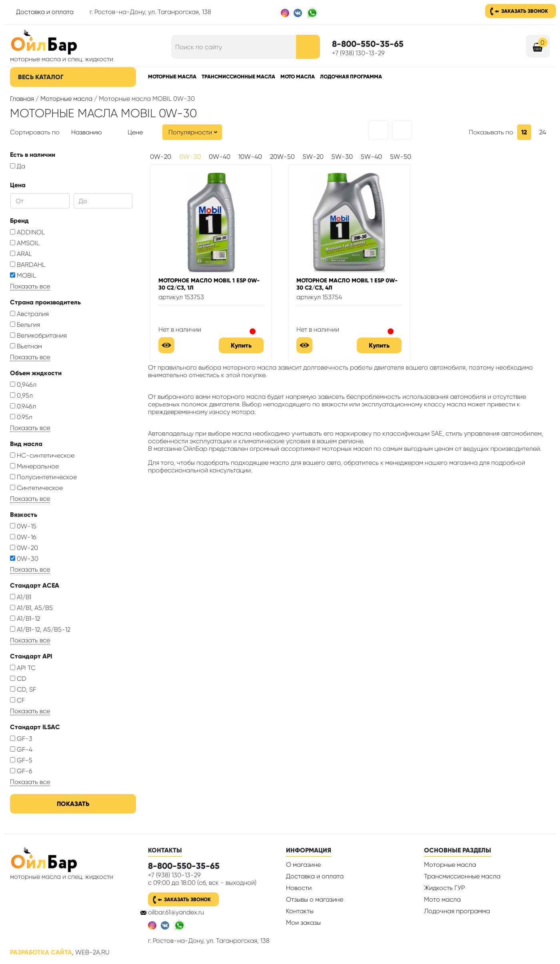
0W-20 (24, 548)
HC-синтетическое (42, 455)
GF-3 (21, 739)
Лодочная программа (351, 77)
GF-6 (21, 771)
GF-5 (21, 760)
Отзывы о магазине (315, 899)
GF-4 (21, 749)
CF (17, 700)
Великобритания (38, 335)
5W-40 (371, 157)
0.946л (23, 406)
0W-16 (23, 537)
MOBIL (23, 275)
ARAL (21, 254)
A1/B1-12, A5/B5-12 (40, 629)
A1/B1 (21, 597)
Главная (22, 99)
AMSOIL (25, 243)
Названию (87, 132)
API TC (23, 668)
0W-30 (24, 559)
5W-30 (342, 157)
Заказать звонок (525, 11)
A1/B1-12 (25, 619)
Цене (135, 132)
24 (543, 132)
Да (18, 166)
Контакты (300, 911)
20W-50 (282, 157)
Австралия (29, 314)
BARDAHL (28, 265)
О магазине (303, 865)
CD (18, 679)
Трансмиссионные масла (238, 77)
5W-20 (313, 157)
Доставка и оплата (45, 12)
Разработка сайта (41, 952)
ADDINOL (27, 232)
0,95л (21, 395)
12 (524, 132)
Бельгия (25, 325)
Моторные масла (172, 77)
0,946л (23, 385)
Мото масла (298, 77)
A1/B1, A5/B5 (31, 608)
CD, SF (23, 689)
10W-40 (250, 157)
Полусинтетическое (43, 477)
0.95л (21, 417)
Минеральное (34, 466)
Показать (73, 804)
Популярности (190, 132)
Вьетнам (26, 346)
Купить (241, 345)
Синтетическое (36, 488)
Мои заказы (303, 923)
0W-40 (220, 157)
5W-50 (401, 157)
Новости (299, 888)
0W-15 (23, 526)
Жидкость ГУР (444, 888)
